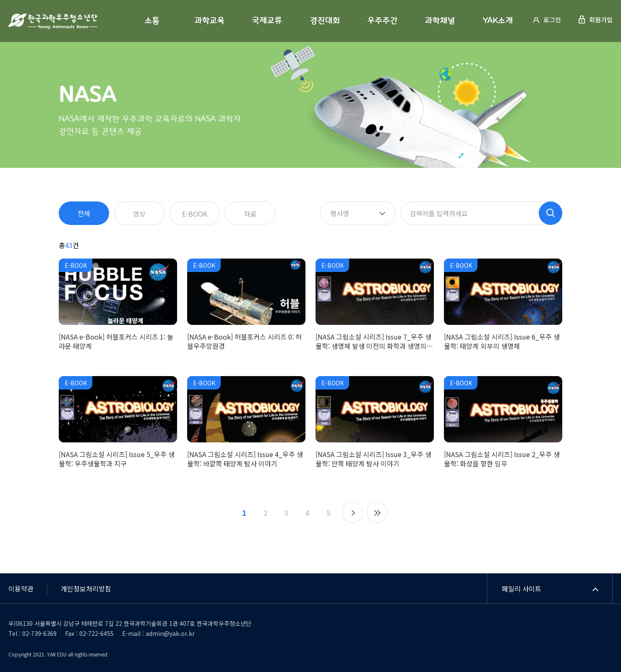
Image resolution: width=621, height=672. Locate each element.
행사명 (340, 213)
